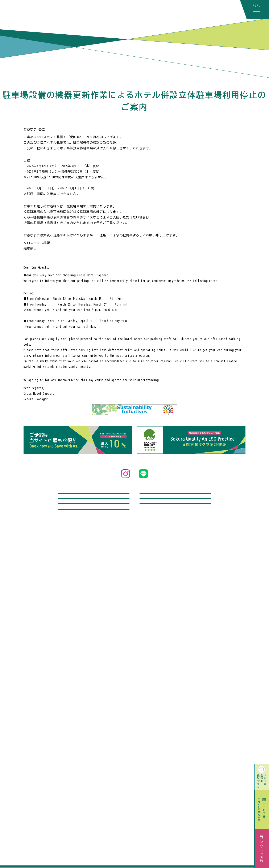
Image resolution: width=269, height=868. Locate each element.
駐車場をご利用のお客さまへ (94, 537)
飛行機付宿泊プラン (94, 518)
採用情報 (94, 556)
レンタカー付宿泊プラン (175, 500)
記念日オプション (175, 518)
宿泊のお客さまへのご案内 (175, 537)
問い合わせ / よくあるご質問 (94, 500)
